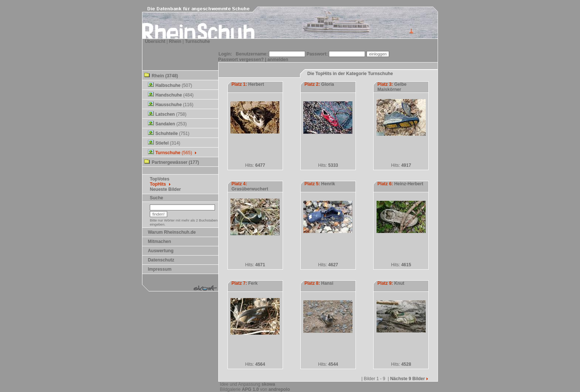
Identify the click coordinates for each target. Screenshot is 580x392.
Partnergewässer (170, 162)
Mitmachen (160, 241)
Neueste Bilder (165, 189)
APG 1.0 (250, 389)
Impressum (160, 269)
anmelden (278, 60)
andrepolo (279, 389)
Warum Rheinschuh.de (172, 232)
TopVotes (160, 179)
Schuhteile (167, 134)
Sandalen (165, 124)
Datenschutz (161, 260)
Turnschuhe (198, 41)
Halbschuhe (168, 85)
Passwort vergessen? (241, 60)
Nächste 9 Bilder (410, 379)
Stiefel (162, 143)
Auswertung (161, 251)
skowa (268, 384)
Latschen (165, 114)
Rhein (175, 41)
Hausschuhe (168, 105)
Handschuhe (169, 95)
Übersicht (155, 41)
